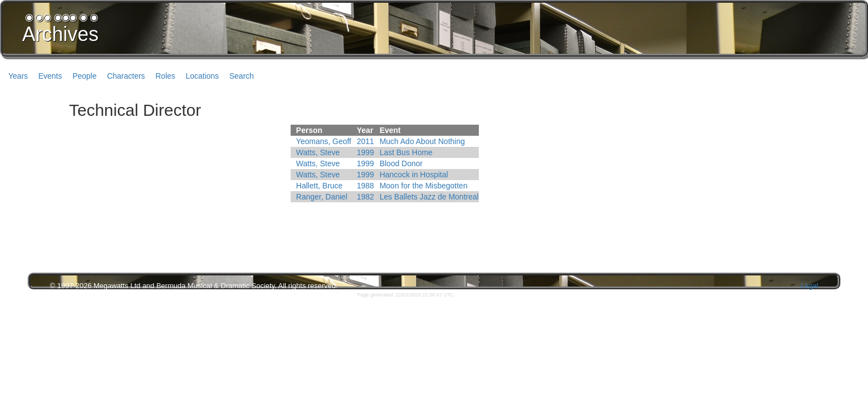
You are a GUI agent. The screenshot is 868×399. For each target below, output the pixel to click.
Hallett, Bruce (319, 186)
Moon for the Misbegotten (424, 186)
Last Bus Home (406, 152)
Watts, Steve (318, 152)
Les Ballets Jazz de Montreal (429, 197)
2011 (366, 141)
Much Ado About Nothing (422, 141)
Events (50, 76)
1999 (366, 152)
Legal (809, 286)
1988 (366, 186)
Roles (166, 76)
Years (18, 76)
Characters (126, 76)
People (85, 76)
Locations (202, 76)
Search (241, 76)
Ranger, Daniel (322, 197)
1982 (366, 197)
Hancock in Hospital (414, 175)
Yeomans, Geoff (324, 141)
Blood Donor (401, 163)
